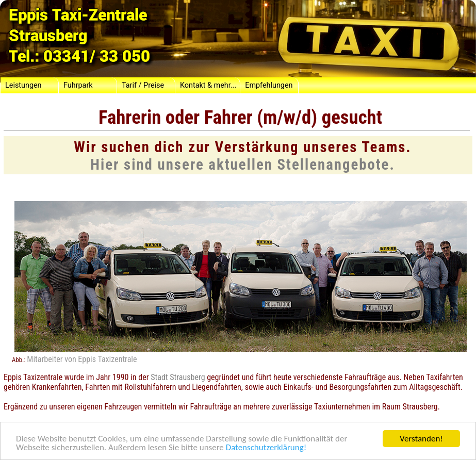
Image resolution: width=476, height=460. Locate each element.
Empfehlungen (269, 85)
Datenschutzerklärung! (266, 448)
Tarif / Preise (143, 85)
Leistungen (23, 85)
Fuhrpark (78, 85)
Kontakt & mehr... (208, 85)
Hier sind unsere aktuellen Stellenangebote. (243, 165)
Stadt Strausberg (178, 377)
